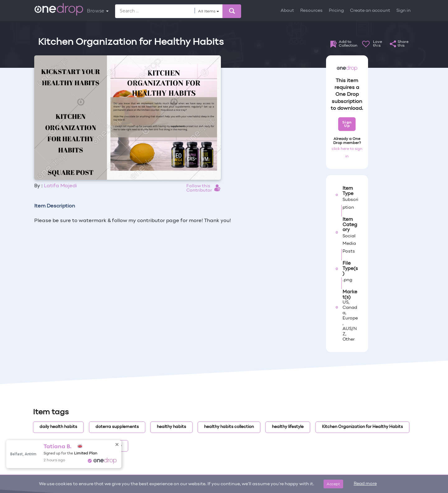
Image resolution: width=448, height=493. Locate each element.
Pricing (336, 11)
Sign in (404, 11)
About (287, 11)
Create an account (370, 11)
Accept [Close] (333, 484)
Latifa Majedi (60, 186)
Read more (365, 484)
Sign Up (347, 124)
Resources (311, 11)
